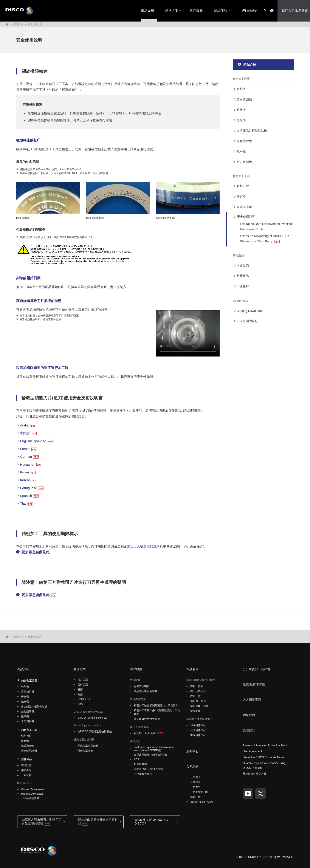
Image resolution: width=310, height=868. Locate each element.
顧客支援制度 (142, 686)
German (26, 456)
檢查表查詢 (140, 764)
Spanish (26, 496)
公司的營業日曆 (199, 792)
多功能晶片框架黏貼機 (252, 131)
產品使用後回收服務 (146, 691)
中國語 (25, 433)
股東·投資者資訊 (254, 684)
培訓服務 (221, 11)
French (25, 449)
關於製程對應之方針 (255, 774)
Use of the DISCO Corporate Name (263, 757)
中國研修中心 (198, 735)
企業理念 (195, 782)
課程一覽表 (197, 686)
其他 (80, 704)
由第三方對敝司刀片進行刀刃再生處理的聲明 (42, 821)
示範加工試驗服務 (88, 746)
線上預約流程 (198, 691)
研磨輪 (241, 197)
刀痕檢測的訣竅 (247, 321)
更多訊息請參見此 (35, 552)
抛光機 (241, 120)
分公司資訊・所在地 (257, 669)
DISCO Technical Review (92, 718)
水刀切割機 (244, 162)
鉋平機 (241, 151)
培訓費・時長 (198, 701)
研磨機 (241, 110)
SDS (137, 759)
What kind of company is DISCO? (151, 821)
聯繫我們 (249, 11)
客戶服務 (196, 11)
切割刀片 (243, 186)
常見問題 (195, 711)
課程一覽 (195, 696)
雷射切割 (83, 685)
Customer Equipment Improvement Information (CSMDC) (154, 749)
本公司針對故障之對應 (147, 719)
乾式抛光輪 (244, 207)
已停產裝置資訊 (143, 774)
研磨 (80, 690)
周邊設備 (243, 265)
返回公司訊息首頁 (295, 11)
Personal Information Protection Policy (265, 746)
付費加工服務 (85, 751)
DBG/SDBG (84, 699)
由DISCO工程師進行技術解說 (95, 732)
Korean (25, 480)
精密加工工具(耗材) (145, 733)
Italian (24, 472)
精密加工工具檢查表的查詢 (140, 546)
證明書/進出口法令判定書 (149, 769)
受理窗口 (249, 730)
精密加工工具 (241, 176)
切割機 (241, 89)
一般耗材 (243, 286)
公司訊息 (193, 767)
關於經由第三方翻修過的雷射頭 (98, 821)
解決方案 (172, 11)
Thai (23, 503)
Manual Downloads (32, 794)
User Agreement (252, 751)
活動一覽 (195, 797)
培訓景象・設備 (199, 706)
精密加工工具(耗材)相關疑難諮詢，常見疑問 (157, 712)
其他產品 (238, 255)
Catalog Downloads (250, 311)
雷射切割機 (244, 99)
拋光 (80, 694)
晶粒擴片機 (244, 141)
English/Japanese (33, 441)
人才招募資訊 (252, 700)
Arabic (25, 425)
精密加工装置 (241, 79)
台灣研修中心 (198, 730)
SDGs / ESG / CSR (202, 802)
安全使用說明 (35, 24)
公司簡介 (195, 777)
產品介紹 (148, 11)
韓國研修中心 (198, 725)
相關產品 (243, 276)
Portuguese (28, 488)
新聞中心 (193, 751)
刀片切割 (83, 680)
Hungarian (28, 464)
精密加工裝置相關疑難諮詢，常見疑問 (156, 705)
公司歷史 (195, 787)
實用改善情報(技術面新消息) (150, 755)
